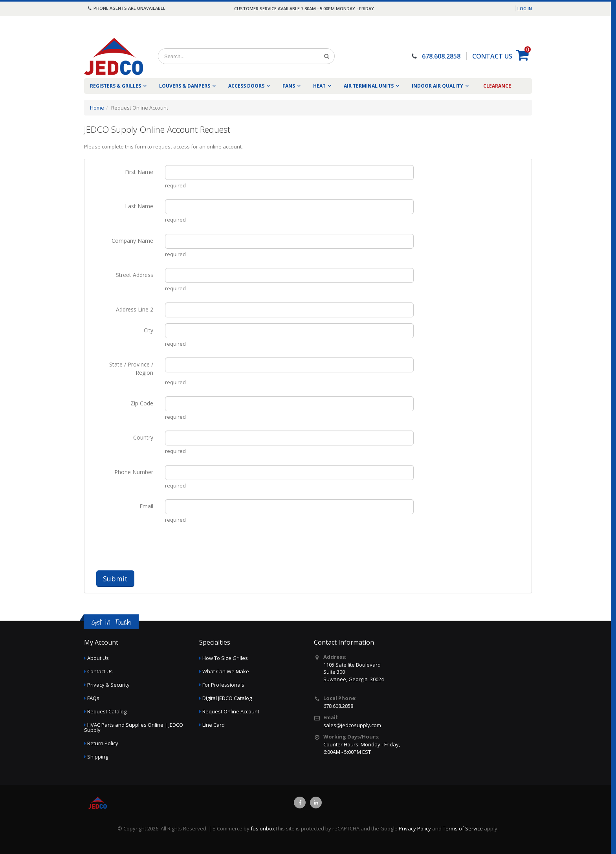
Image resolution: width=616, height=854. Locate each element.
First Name (139, 172)
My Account (101, 642)
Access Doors (246, 86)
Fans (289, 86)
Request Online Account (231, 711)
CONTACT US (492, 56)
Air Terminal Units (369, 86)
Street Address (135, 275)
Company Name (132, 241)
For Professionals (223, 685)
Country (143, 437)
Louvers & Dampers (185, 86)
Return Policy (103, 743)
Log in (525, 8)
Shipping (98, 757)
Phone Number (134, 472)
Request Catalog (107, 711)
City (148, 330)
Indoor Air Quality (437, 86)
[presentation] (225, 549)
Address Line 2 (135, 309)
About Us (98, 658)
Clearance (497, 86)
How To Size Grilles (225, 658)
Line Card (214, 725)
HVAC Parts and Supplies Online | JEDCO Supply (134, 727)
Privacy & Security (108, 685)
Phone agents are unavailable (126, 8)
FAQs (93, 698)
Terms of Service (463, 828)
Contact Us (100, 671)
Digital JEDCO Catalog (227, 698)
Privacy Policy (415, 828)
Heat (319, 86)
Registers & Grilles (115, 86)
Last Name (139, 206)
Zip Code (142, 403)
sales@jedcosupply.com (352, 725)
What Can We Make (226, 671)
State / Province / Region (131, 368)
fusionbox (263, 828)
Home (97, 108)
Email (146, 506)
